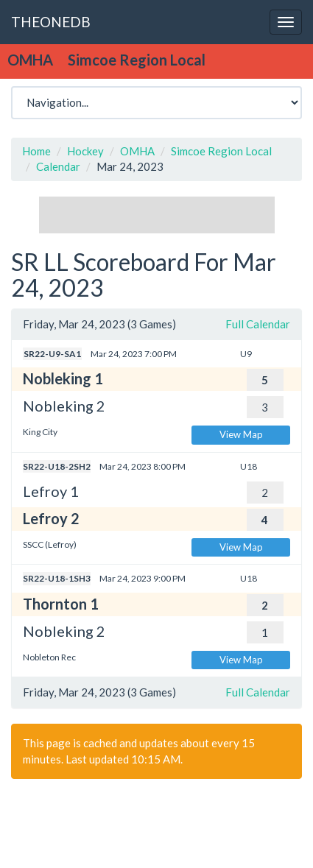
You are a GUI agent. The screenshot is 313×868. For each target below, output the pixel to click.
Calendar (58, 166)
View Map (241, 434)
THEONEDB (51, 22)
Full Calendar (258, 324)
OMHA (137, 151)
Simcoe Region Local (221, 151)
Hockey (85, 151)
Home (36, 151)
